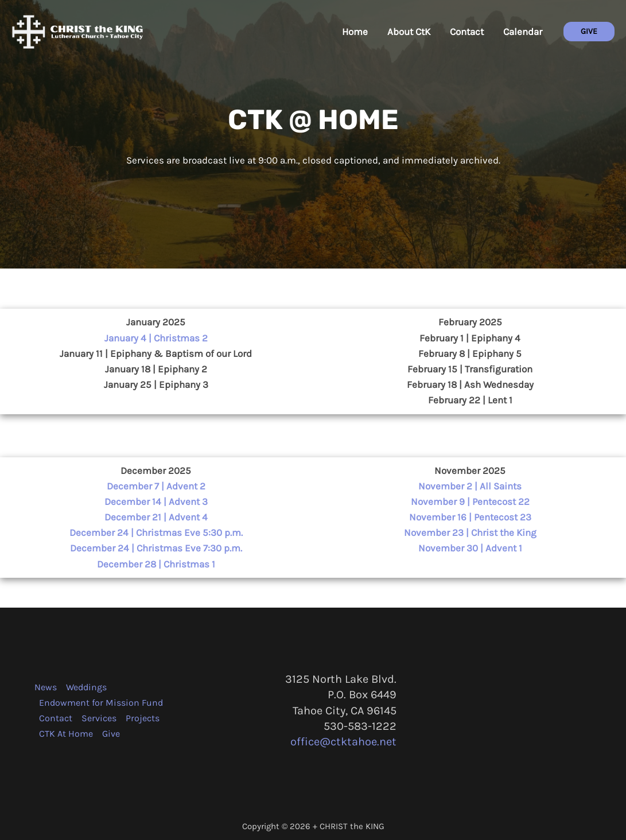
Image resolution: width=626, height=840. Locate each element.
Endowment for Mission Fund (101, 703)
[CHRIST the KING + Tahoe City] (77, 30)
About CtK (409, 32)
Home (355, 32)
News (46, 687)
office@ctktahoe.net (343, 742)
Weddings (86, 687)
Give (111, 734)
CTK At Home (66, 734)
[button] (589, 32)
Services (99, 718)
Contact (467, 32)
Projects (143, 718)
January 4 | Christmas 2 (156, 338)
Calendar (523, 32)
